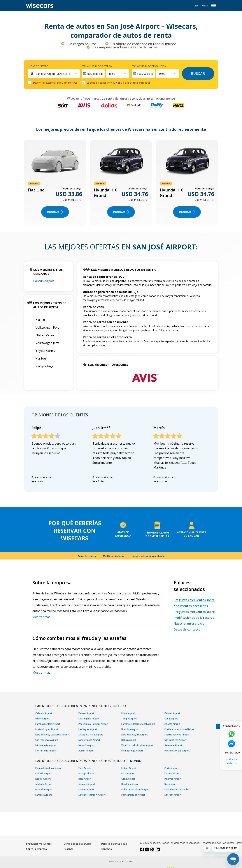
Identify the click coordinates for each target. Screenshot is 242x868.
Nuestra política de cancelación (148, 556)
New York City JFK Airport (135, 735)
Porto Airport (172, 768)
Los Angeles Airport (89, 719)
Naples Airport (43, 779)
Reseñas (69, 849)
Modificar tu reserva (114, 556)
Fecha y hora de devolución (149, 66)
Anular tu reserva (87, 556)
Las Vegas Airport (88, 729)
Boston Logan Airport (47, 729)
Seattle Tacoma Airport (177, 735)
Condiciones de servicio (78, 844)
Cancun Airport (44, 281)
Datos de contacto (187, 629)
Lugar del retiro (38, 66)
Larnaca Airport (44, 795)
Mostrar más (41, 617)
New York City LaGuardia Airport (52, 735)
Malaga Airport (86, 773)
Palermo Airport (173, 779)
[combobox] (109, 74)
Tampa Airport (129, 719)
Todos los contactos (232, 761)
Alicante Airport (87, 784)
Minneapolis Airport (46, 745)
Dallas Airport (129, 740)
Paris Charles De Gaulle (177, 789)
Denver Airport (86, 713)
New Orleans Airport (89, 740)
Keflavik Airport (44, 773)
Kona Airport (171, 719)
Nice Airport (128, 773)
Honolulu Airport (130, 729)
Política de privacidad (114, 844)
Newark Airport (87, 745)
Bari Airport (171, 784)
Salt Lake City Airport (176, 740)
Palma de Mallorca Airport (49, 768)
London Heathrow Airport (92, 795)
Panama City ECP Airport (177, 751)
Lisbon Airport (129, 768)
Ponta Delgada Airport (133, 795)
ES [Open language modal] (197, 6)
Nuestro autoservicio (189, 624)
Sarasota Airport (173, 745)
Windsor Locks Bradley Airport (137, 745)
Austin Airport (86, 751)
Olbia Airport (128, 779)
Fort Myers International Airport (138, 724)
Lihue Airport (128, 713)
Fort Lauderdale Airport (48, 724)
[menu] (214, 6)
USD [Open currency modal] (205, 6)
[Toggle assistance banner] (218, 727)
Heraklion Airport (130, 784)
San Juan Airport (173, 795)
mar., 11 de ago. (146, 74)
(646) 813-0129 (232, 753)
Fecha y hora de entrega (97, 66)
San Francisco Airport (47, 740)
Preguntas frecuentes (39, 844)
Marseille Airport (44, 789)
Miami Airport (43, 719)
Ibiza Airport (85, 779)
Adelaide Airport (44, 784)
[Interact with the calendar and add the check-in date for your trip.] (93, 74)
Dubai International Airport (136, 789)
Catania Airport (172, 773)
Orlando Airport (44, 713)
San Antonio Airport (46, 751)
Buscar (198, 74)
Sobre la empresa (36, 849)
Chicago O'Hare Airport (91, 735)
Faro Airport (85, 768)
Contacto (107, 849)
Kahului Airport (172, 713)
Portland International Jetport (180, 729)
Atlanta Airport (172, 724)
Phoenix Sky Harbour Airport (93, 724)
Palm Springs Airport (132, 751)
